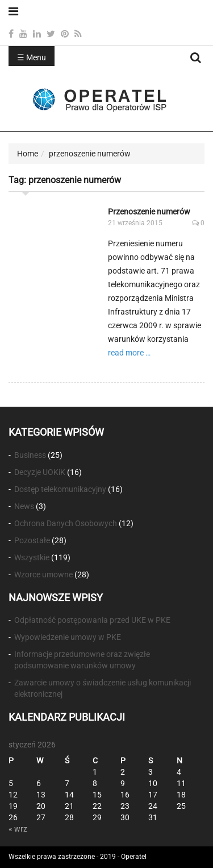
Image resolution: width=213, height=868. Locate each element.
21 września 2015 (135, 223)
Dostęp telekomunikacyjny (60, 489)
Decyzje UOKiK (40, 472)
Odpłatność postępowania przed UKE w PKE (92, 620)
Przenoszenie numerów (149, 212)
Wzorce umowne (43, 574)
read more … (129, 353)
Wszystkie (32, 557)
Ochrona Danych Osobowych (66, 523)
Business (30, 455)
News (24, 506)
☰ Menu (32, 57)
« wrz (18, 829)
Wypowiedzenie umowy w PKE (68, 637)
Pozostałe (32, 540)
